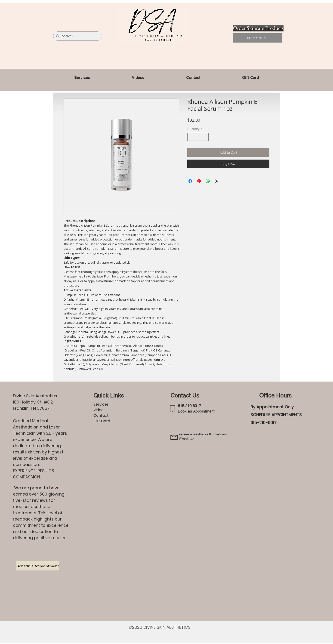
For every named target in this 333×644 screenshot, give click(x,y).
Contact (101, 415)
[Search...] (77, 36)
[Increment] (205, 137)
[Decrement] (191, 137)
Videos (99, 410)
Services (101, 404)
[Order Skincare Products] (258, 28)
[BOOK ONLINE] (257, 38)
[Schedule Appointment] (38, 566)
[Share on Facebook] (190, 181)
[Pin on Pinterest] (199, 181)
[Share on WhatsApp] (208, 181)
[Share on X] (217, 181)
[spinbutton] (198, 137)
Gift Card (102, 421)
